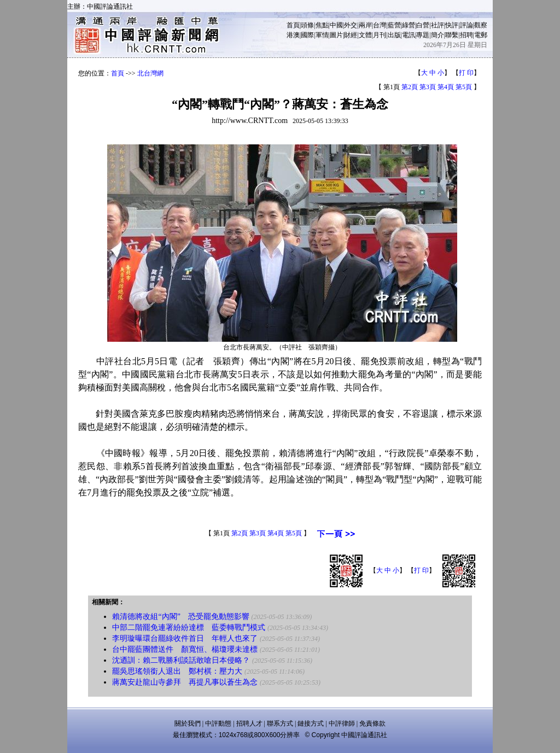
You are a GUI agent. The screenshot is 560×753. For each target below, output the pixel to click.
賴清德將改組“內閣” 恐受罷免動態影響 (180, 617)
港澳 (293, 35)
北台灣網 (150, 73)
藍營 (394, 25)
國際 (307, 35)
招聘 (466, 35)
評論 (466, 25)
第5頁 (464, 87)
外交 (351, 25)
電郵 (481, 35)
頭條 (307, 25)
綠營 (409, 25)
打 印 (466, 73)
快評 (452, 25)
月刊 (380, 35)
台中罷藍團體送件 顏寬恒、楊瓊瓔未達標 (185, 649)
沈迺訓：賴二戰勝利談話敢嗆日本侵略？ (181, 660)
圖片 (336, 35)
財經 (351, 35)
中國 (336, 25)
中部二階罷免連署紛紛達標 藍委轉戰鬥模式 (189, 627)
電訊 (409, 35)
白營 (423, 25)
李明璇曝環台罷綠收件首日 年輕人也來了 (185, 638)
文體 (365, 35)
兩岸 (365, 25)
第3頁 (428, 87)
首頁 (293, 25)
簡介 (437, 35)
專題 (423, 35)
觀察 (481, 25)
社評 (437, 25)
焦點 (322, 25)
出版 (394, 35)
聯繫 (452, 35)
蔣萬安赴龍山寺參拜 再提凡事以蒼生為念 (185, 682)
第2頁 (410, 87)
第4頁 (446, 87)
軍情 (322, 35)
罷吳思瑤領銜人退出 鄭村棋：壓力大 (177, 671)
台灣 (380, 25)
